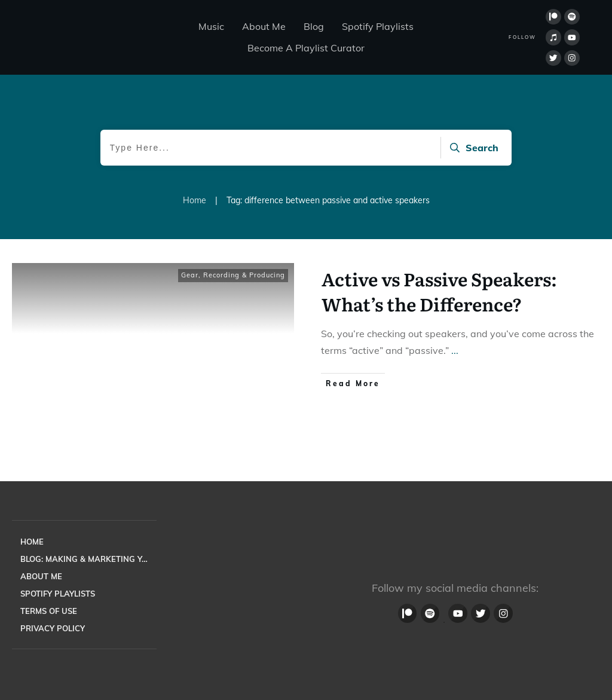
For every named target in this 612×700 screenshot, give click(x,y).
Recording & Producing (244, 275)
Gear (190, 275)
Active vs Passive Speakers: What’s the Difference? (439, 291)
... (455, 350)
